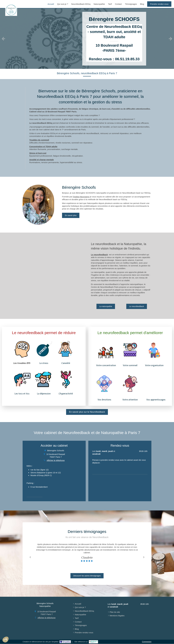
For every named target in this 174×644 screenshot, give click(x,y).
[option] (87, 39)
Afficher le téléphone (56, 460)
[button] (6, 640)
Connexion (147, 642)
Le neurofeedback (99, 255)
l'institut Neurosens (81, 197)
